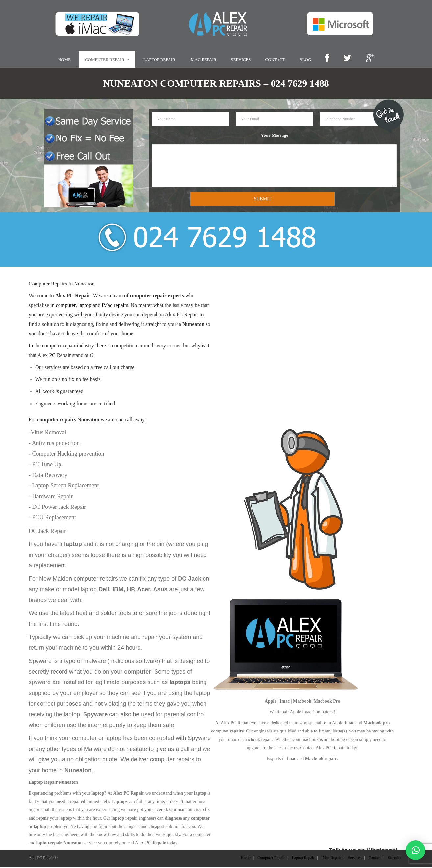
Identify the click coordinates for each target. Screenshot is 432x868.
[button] (416, 850)
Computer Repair (271, 859)
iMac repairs (115, 307)
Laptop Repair (303, 859)
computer (66, 307)
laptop (85, 307)
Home (245, 859)
